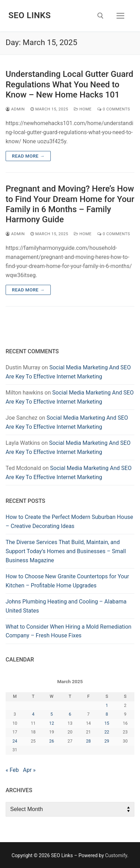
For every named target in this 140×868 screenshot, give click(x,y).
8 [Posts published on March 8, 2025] (107, 714)
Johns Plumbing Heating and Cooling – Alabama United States (66, 606)
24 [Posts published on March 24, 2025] (15, 741)
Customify (116, 855)
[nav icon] (120, 16)
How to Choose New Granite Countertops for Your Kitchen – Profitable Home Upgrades (67, 581)
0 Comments (114, 109)
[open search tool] (100, 16)
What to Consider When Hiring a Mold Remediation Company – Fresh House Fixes (68, 631)
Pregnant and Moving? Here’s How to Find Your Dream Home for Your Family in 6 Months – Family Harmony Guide (70, 204)
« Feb (12, 770)
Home (83, 109)
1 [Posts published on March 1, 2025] (107, 706)
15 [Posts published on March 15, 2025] (107, 723)
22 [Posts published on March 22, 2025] (107, 732)
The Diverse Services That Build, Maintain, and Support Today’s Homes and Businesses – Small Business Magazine (66, 551)
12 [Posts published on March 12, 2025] (52, 723)
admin (15, 109)
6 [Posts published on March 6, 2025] (70, 714)
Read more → (28, 156)
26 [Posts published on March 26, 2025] (52, 741)
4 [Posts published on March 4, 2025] (33, 714)
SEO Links (30, 15)
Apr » (29, 770)
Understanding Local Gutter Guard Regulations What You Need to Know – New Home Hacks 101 (69, 84)
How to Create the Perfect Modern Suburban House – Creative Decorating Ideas (69, 522)
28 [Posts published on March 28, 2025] (89, 741)
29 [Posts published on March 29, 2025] (107, 741)
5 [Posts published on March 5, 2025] (52, 714)
